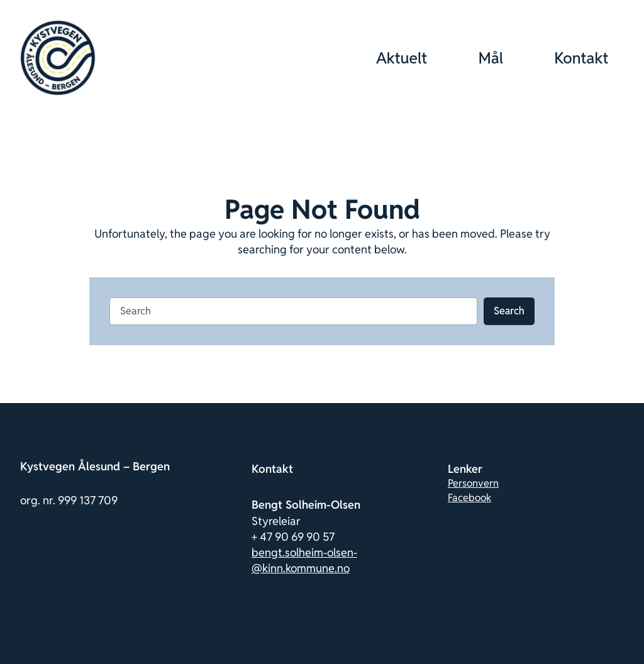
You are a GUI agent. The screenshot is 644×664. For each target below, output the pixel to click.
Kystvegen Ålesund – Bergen (95, 466)
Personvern (473, 483)
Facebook (469, 498)
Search (509, 311)
